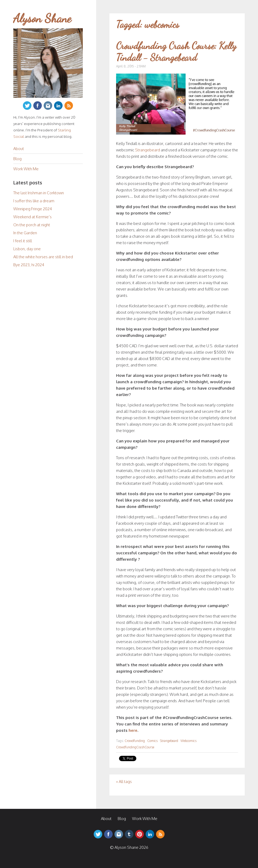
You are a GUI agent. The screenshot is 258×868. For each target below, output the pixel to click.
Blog (17, 159)
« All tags (124, 782)
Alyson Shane (42, 18)
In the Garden (25, 233)
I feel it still (23, 241)
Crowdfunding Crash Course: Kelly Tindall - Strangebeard (176, 51)
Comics (152, 741)
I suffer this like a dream (34, 201)
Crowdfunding (135, 741)
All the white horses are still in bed (43, 257)
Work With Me (26, 169)
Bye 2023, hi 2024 (29, 265)
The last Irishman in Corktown (39, 193)
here (133, 730)
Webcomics (189, 741)
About (19, 149)
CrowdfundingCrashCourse (135, 747)
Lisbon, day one (27, 249)
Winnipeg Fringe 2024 (33, 209)
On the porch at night (32, 225)
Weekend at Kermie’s (32, 217)
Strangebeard (148, 150)
